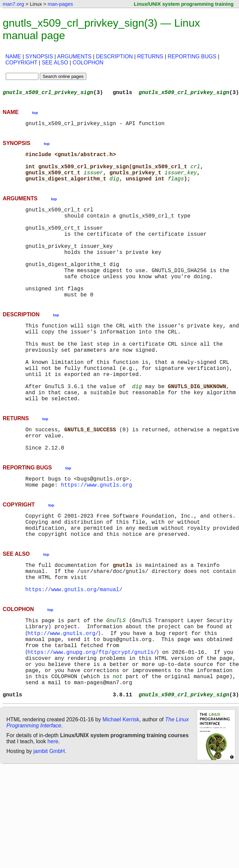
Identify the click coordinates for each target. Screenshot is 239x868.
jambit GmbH (49, 835)
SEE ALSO (55, 63)
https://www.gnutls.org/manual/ (74, 657)
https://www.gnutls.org (97, 540)
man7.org (13, 4)
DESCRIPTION (114, 56)
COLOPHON (88, 63)
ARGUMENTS (74, 56)
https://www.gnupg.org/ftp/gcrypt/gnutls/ (93, 726)
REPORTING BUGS (192, 56)
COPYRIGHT (21, 63)
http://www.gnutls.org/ (64, 704)
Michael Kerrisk (121, 803)
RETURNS (150, 56)
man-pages (60, 4)
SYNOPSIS (39, 56)
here (53, 825)
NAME (13, 56)
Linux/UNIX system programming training (184, 4)
